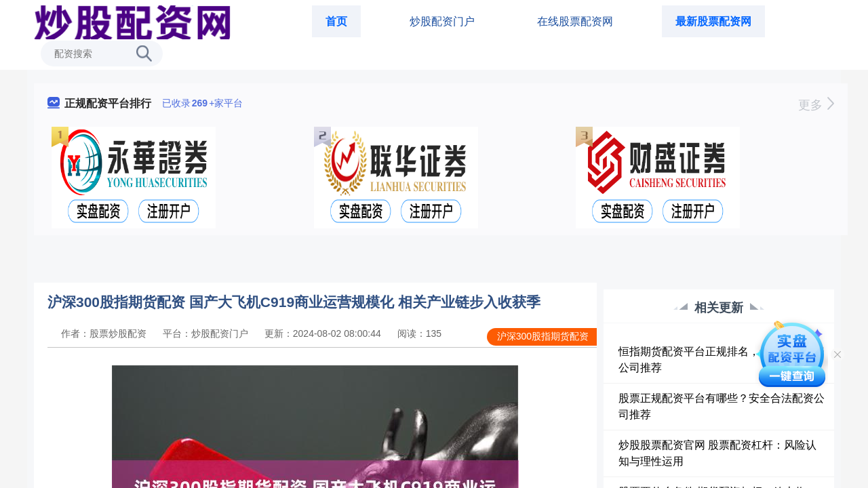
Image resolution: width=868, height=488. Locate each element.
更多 (816, 105)
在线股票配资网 (575, 21)
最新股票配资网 (713, 21)
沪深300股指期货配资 (543, 336)
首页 (336, 21)
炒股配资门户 (442, 21)
